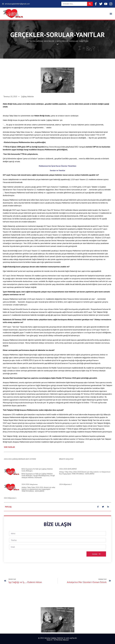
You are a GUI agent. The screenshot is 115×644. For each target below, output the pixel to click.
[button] (111, 14)
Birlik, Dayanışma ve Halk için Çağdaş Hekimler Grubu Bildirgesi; (37, 470)
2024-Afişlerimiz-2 (65, 484)
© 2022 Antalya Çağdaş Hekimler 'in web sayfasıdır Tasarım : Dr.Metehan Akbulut (58, 639)
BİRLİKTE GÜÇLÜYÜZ (66, 459)
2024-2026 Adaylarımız (30, 484)
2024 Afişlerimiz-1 (10, 498)
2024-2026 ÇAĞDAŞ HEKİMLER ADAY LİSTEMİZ (20, 459)
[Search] (90, 4)
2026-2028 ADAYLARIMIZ (68, 469)
